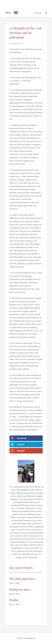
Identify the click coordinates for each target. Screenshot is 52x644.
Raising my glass (20, 589)
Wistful (14, 600)
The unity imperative (22, 579)
